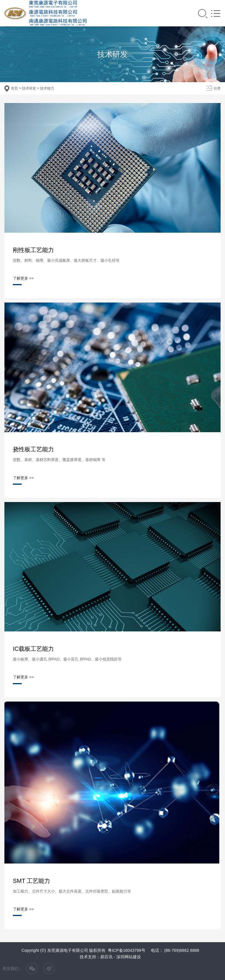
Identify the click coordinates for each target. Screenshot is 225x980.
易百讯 (106, 957)
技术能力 (47, 88)
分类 (217, 88)
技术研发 (29, 88)
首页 (14, 88)
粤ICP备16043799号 (127, 950)
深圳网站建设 (129, 957)
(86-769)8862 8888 (182, 950)
